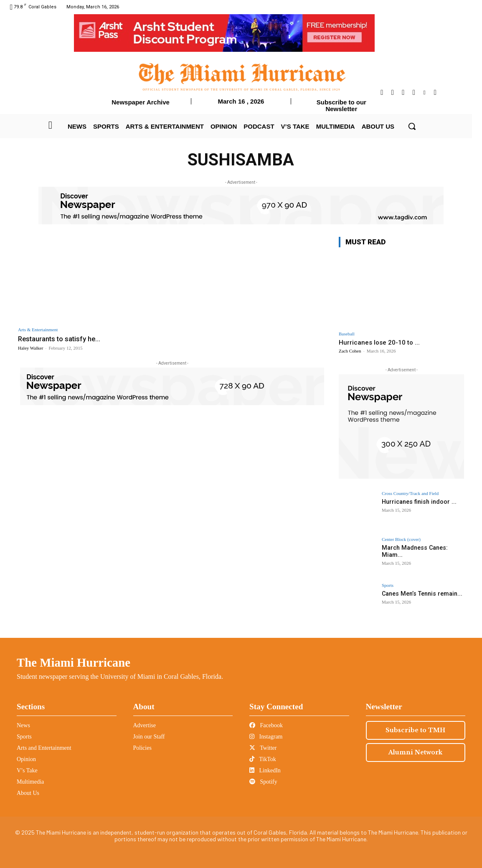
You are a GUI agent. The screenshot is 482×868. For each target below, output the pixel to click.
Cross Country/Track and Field (410, 494)
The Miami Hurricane (74, 662)
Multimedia (30, 782)
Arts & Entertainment (38, 330)
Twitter (263, 748)
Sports (388, 585)
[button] (412, 126)
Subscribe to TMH (415, 730)
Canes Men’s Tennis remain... (421, 594)
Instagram (266, 737)
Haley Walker (30, 348)
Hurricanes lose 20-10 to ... (379, 343)
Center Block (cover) (401, 539)
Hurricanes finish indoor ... (419, 502)
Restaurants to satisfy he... (61, 339)
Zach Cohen (350, 351)
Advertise (145, 725)
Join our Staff (149, 737)
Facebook (266, 725)
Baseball (347, 334)
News (23, 725)
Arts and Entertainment (44, 748)
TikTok (263, 759)
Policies (142, 748)
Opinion (26, 759)
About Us (28, 793)
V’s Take (27, 770)
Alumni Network (415, 752)
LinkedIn (265, 770)
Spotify (263, 782)
